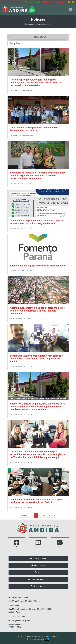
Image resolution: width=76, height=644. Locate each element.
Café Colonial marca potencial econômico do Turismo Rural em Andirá (34, 129)
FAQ (38, 572)
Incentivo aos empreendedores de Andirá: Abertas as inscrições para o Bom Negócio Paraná (37, 222)
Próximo (51, 515)
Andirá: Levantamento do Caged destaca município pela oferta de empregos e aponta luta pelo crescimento (37, 311)
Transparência (33, 2)
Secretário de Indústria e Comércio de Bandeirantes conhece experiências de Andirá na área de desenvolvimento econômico (38, 176)
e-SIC (71, 2)
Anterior (25, 515)
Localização (38, 565)
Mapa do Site (38, 586)
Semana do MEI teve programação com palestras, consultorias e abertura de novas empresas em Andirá (37, 359)
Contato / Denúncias (38, 579)
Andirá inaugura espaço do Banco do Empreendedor (38, 266)
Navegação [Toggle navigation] (38, 37)
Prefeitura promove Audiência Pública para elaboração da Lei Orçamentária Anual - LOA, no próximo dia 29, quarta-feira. (36, 83)
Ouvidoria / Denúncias (54, 2)
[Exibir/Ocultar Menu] (71, 9)
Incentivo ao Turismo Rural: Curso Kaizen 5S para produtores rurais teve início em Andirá (37, 501)
